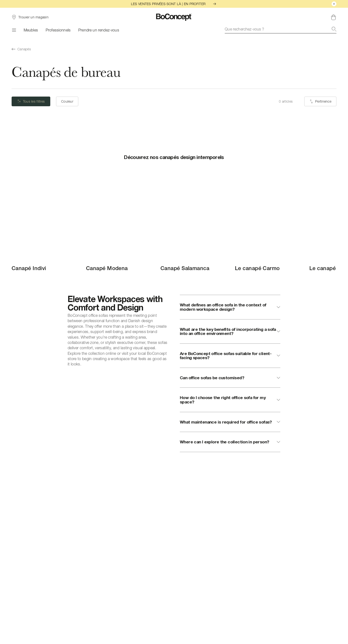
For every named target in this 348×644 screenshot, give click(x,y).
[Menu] (14, 30)
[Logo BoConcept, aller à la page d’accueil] (174, 17)
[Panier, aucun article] (333, 17)
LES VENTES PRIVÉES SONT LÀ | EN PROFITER (174, 4)
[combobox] (281, 29)
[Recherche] (334, 29)
